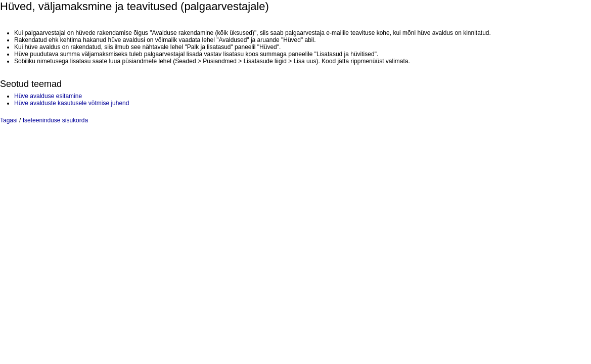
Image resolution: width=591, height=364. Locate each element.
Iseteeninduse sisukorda (55, 120)
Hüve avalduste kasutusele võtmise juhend (72, 103)
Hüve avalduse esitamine (48, 96)
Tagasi (9, 120)
